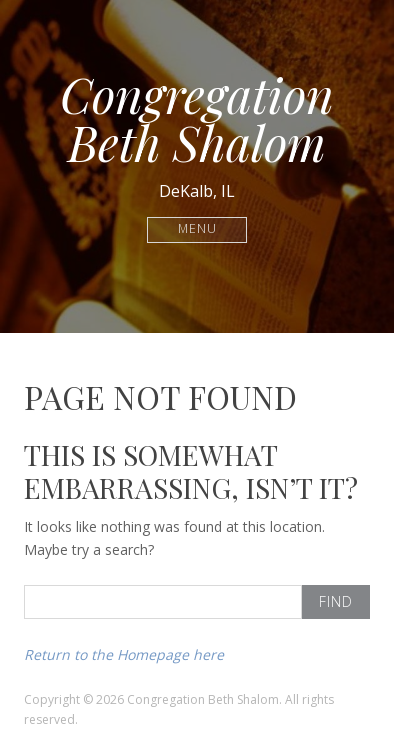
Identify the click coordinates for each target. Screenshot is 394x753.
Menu (197, 229)
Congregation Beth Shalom (197, 118)
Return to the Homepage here (124, 654)
